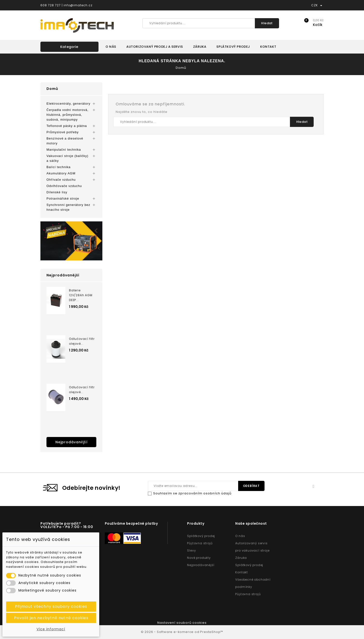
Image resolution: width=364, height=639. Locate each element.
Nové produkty (199, 558)
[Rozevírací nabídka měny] (321, 5)
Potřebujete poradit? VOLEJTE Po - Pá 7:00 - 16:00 (67, 525)
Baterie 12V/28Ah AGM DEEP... (81, 295)
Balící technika (59, 167)
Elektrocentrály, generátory (68, 104)
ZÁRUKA (200, 47)
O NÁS (111, 47)
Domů (52, 89)
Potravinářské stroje (63, 199)
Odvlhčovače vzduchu (64, 186)
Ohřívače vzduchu (61, 180)
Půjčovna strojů (200, 543)
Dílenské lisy (57, 192)
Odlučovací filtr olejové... (82, 341)
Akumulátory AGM (61, 173)
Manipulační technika (64, 150)
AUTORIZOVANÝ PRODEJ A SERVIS (155, 47)
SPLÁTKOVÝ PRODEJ (233, 47)
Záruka (241, 558)
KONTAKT (268, 47)
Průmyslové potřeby (63, 132)
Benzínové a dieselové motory (65, 141)
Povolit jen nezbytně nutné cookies (51, 618)
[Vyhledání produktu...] (211, 23)
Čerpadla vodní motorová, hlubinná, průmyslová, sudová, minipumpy (68, 115)
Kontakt (242, 572)
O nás (240, 536)
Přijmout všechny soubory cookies (51, 606)
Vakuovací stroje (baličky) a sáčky (67, 158)
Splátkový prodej (201, 536)
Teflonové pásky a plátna (67, 126)
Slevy (191, 550)
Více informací (51, 629)
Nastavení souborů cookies (182, 623)
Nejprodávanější (72, 442)
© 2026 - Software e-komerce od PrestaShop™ (182, 632)
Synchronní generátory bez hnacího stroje (68, 207)
